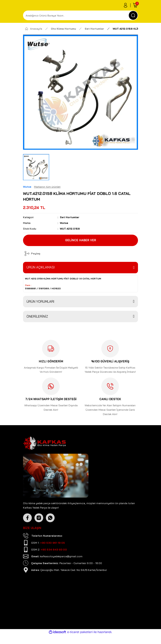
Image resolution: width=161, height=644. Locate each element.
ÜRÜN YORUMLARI (40, 301)
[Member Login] (125, 5)
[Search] (80, 15)
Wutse (64, 223)
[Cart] (135, 5)
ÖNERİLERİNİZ (37, 316)
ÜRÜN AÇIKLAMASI (41, 267)
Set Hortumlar (70, 217)
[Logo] (44, 454)
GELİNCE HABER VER (81, 240)
